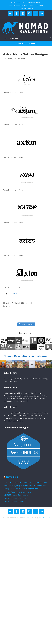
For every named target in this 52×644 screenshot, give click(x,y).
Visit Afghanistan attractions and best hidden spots (26, 483)
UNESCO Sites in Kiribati (14, 501)
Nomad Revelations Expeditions (17, 492)
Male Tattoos (26, 303)
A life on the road (18, 2)
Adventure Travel (26, 8)
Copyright (42, 517)
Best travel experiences (18, 5)
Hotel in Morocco (36, 5)
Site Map (16, 519)
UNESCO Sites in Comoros (15, 498)
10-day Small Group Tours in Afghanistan (21, 489)
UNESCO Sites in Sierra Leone (16, 495)
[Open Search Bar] (50, 38)
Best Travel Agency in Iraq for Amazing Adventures (25, 486)
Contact (22, 519)
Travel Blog (12, 477)
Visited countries (33, 2)
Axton (8, 306)
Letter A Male (12, 303)
